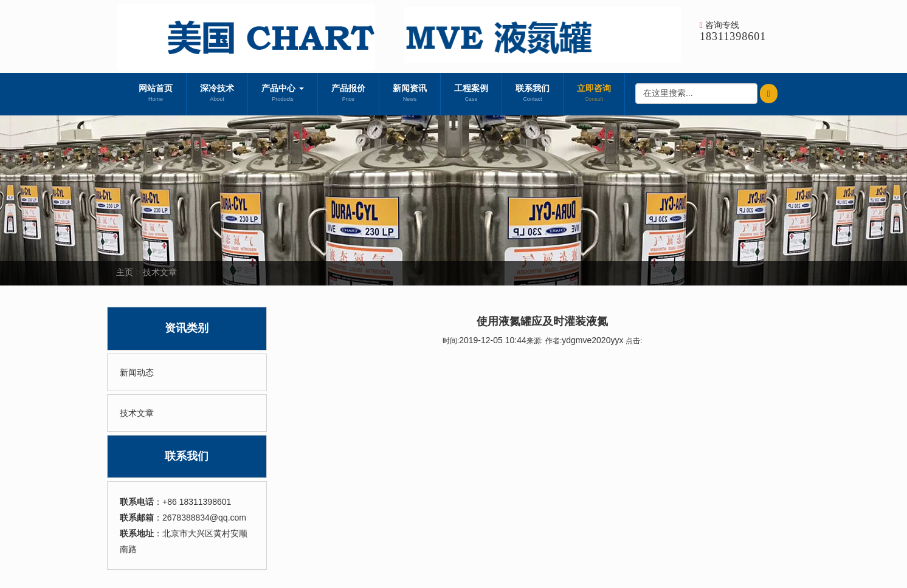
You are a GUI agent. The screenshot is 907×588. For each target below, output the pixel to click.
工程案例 (471, 94)
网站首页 (156, 94)
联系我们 (533, 94)
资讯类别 (187, 328)
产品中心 (283, 94)
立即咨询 (594, 94)
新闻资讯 (410, 94)
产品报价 (348, 94)
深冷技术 (217, 94)
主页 (125, 272)
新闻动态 (137, 372)
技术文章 (160, 272)
